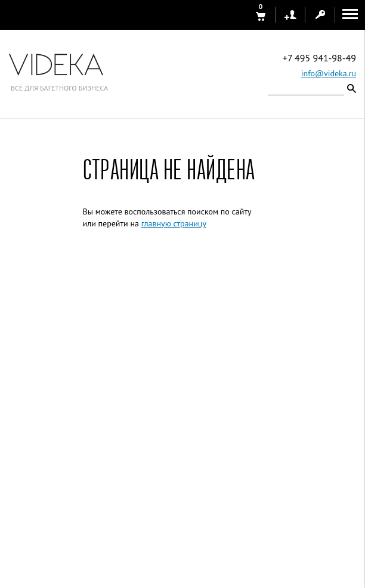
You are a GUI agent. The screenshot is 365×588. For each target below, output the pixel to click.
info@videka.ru (329, 73)
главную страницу (174, 223)
